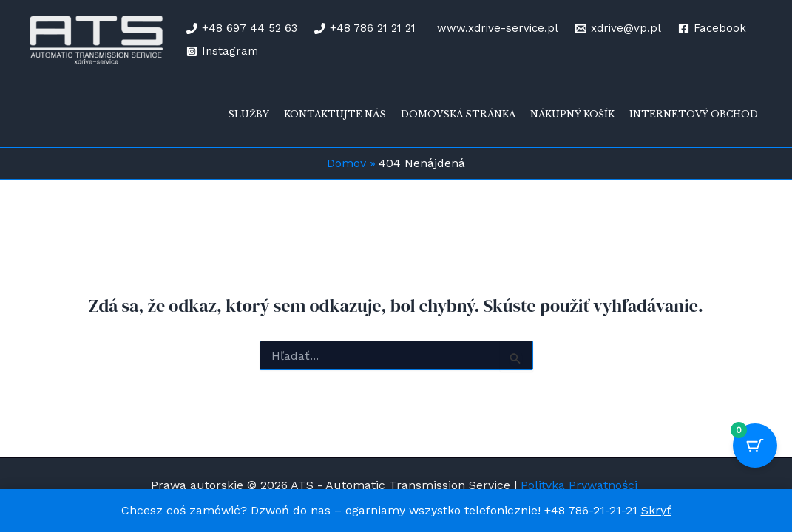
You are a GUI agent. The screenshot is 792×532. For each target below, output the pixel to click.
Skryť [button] (656, 510)
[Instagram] (222, 51)
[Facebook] (712, 28)
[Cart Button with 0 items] (755, 446)
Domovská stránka (458, 114)
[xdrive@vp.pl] (618, 28)
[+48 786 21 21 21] (365, 28)
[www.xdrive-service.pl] (495, 28)
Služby (248, 114)
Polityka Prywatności (581, 485)
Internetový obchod (694, 114)
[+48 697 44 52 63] (242, 28)
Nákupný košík (572, 114)
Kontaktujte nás (335, 114)
